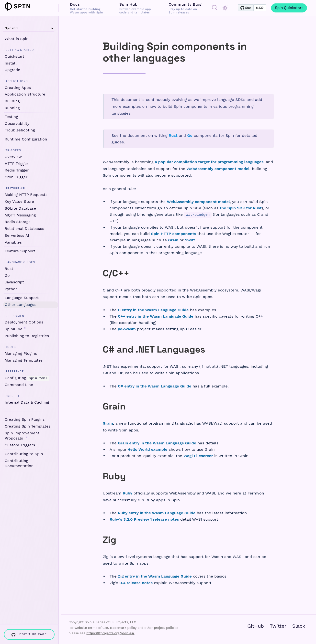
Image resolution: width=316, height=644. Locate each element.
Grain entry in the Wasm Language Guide (157, 443)
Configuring (27, 378)
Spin (20, 6)
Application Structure (25, 94)
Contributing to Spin (24, 454)
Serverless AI (17, 236)
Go (7, 276)
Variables (13, 242)
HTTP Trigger (16, 164)
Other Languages (20, 305)
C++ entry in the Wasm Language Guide (156, 316)
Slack (299, 626)
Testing (11, 117)
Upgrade (12, 70)
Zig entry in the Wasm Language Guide (155, 576)
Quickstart (14, 56)
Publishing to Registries (27, 336)
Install (11, 63)
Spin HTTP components (173, 234)
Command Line (19, 385)
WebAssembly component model (218, 169)
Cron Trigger (16, 177)
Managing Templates (24, 360)
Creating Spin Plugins (25, 419)
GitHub (256, 626)
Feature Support (20, 251)
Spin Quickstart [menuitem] (289, 8)
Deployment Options (24, 322)
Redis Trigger (17, 170)
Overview (13, 157)
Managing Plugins (21, 354)
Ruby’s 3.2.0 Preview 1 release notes (144, 519)
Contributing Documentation (19, 463)
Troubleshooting (20, 130)
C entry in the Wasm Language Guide (153, 310)
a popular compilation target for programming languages (209, 162)
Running (12, 108)
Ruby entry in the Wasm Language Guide (157, 513)
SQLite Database (20, 208)
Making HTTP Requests (26, 195)
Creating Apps (18, 88)
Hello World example (147, 449)
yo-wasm (127, 329)
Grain (173, 240)
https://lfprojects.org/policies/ (110, 633)
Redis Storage (18, 222)
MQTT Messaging (20, 215)
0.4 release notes (136, 583)
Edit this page (29, 634)
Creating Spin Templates (28, 426)
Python (11, 289)
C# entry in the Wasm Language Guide (155, 386)
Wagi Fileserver (198, 456)
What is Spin (17, 39)
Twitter (278, 626)
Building (12, 101)
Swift (190, 240)
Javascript (14, 282)
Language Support (22, 298)
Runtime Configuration (26, 139)
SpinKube (15, 329)
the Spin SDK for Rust (241, 208)
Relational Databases (24, 229)
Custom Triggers (20, 445)
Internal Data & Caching (27, 402)
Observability (17, 124)
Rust (9, 269)
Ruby (128, 493)
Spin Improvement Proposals (22, 435)
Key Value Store (19, 202)
